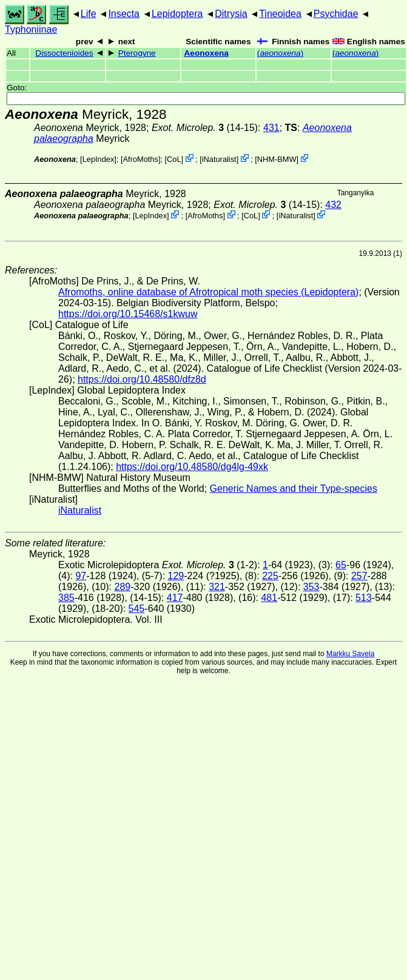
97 (81, 576)
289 (122, 587)
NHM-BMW (277, 159)
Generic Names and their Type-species (294, 488)
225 (270, 576)
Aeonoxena (207, 53)
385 (66, 598)
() (280, 53)
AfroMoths (141, 159)
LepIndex (99, 159)
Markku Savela (350, 654)
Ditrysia (231, 14)
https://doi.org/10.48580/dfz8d (142, 379)
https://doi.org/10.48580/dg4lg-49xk (192, 467)
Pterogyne (137, 53)
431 (271, 128)
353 (311, 587)
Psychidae (336, 14)
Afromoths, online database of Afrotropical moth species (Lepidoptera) (208, 292)
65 (341, 565)
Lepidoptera (177, 14)
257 (359, 576)
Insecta (124, 14)
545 (137, 609)
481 (269, 598)
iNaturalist (219, 159)
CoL (174, 159)
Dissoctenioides (64, 53)
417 (175, 598)
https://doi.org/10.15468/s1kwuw (128, 314)
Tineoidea (280, 14)
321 (217, 587)
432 (333, 205)
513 (364, 598)
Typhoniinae (31, 29)
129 (176, 576)
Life (89, 14)
